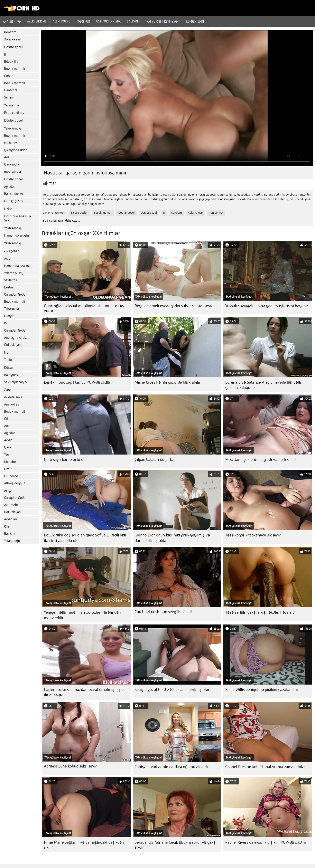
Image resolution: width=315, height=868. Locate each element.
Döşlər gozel (13, 47)
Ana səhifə (12, 21)
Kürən (9, 368)
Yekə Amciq (13, 128)
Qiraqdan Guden (16, 150)
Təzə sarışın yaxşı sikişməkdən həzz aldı (260, 612)
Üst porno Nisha (108, 21)
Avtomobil (11, 505)
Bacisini (133, 21)
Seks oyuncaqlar (16, 382)
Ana (7, 426)
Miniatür (10, 462)
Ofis (7, 527)
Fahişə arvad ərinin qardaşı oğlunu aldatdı (171, 767)
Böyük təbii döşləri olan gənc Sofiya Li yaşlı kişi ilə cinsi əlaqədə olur (85, 538)
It (5, 54)
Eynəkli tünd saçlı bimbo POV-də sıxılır (77, 382)
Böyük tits (11, 62)
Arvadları (11, 519)
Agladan (10, 187)
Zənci (8, 390)
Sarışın (9, 97)
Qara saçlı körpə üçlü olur (66, 460)
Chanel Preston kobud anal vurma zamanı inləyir (267, 767)
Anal (7, 157)
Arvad (8, 440)
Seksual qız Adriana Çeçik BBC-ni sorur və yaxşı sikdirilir (176, 845)
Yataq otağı (12, 541)
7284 (53, 184)
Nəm (8, 352)
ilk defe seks (13, 397)
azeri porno (62, 21)
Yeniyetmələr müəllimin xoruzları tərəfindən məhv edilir (82, 615)
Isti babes (11, 143)
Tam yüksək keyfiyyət (162, 21)
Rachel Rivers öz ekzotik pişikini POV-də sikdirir (266, 842)
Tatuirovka (11, 309)
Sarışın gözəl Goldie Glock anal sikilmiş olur (172, 690)
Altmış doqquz (15, 483)
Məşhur (83, 21)
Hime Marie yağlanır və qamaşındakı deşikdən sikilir (84, 845)
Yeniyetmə (12, 105)
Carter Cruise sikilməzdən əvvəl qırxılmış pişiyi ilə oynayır (84, 692)
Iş (5, 323)
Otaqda (9, 316)
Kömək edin (195, 21)
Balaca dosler (14, 194)
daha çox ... (73, 221)
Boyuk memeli (15, 69)
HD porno (11, 476)
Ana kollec (12, 404)
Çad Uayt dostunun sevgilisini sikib (164, 612)
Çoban (9, 76)
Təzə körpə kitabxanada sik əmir (253, 535)
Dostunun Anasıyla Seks (17, 218)
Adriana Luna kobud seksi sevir (70, 766)
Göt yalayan (12, 345)
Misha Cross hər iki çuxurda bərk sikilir (168, 382)
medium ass (13, 171)
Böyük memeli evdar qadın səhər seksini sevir (174, 306)
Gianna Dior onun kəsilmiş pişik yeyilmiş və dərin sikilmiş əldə (172, 538)
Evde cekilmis (14, 113)
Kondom (10, 32)
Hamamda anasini (17, 235)
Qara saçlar (12, 164)
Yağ (7, 454)
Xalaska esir (13, 39)
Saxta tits (10, 280)
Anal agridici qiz (15, 338)
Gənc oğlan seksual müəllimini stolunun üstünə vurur (85, 308)
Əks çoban (12, 251)
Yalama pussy (14, 273)
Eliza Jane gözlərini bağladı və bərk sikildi (261, 460)
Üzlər (8, 209)
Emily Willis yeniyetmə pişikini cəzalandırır (262, 690)
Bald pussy (12, 375)
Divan (8, 469)
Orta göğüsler (14, 201)
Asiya (8, 491)
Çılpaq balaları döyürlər (155, 460)
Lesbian (10, 287)
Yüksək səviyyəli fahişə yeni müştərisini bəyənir (267, 306)
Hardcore (11, 90)
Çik (6, 419)
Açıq (7, 259)
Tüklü (8, 360)
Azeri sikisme (37, 21)
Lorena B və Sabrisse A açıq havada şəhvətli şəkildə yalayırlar (263, 385)
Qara (7, 447)
